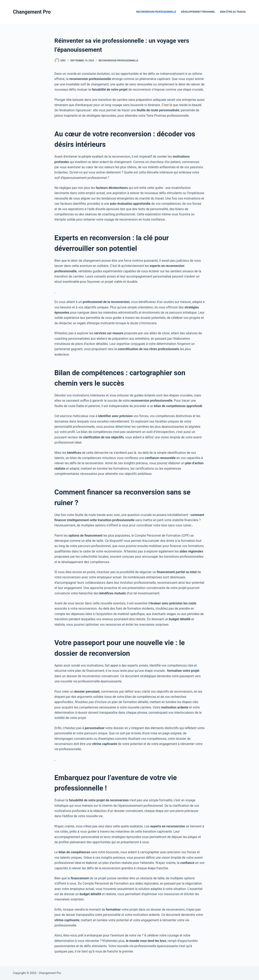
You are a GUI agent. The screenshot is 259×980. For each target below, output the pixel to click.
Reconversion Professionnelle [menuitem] (156, 12)
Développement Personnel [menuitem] (198, 12)
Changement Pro (32, 12)
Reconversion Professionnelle (118, 61)
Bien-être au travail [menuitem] (233, 12)
